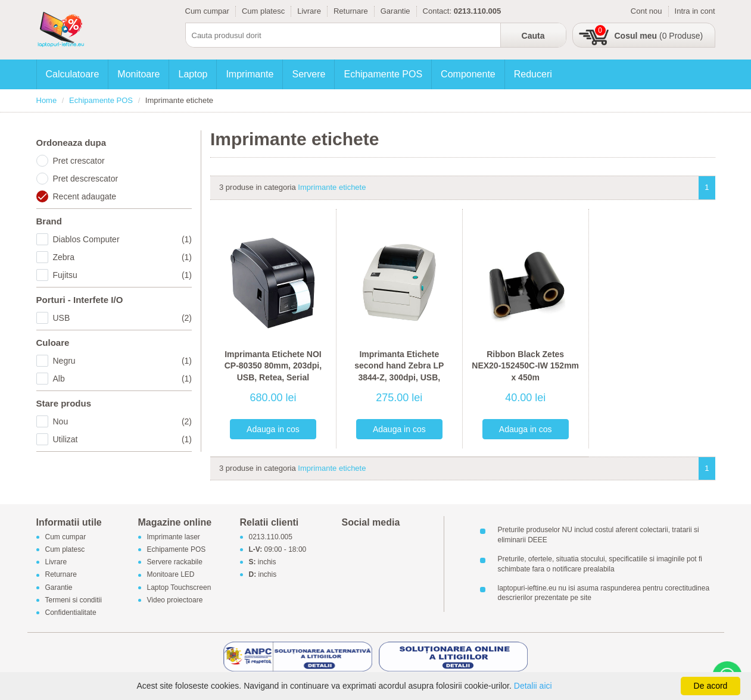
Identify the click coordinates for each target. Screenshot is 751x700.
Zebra (123, 257)
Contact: (437, 11)
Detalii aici (533, 686)
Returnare (351, 11)
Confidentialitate (71, 612)
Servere (308, 74)
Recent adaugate (85, 196)
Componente (468, 74)
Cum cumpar (207, 11)
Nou (123, 421)
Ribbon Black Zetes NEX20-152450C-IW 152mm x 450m (525, 366)
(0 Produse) (659, 36)
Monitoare (138, 74)
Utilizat (123, 439)
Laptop (193, 74)
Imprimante (250, 74)
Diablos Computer (123, 239)
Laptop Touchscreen (179, 587)
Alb (123, 379)
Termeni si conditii (74, 600)
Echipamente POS (383, 74)
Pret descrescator (86, 179)
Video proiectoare (175, 600)
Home (47, 100)
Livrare (309, 11)
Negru (123, 361)
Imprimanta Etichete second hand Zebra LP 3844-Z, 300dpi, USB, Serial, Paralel (399, 372)
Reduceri (533, 74)
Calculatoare (73, 74)
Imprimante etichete (332, 187)
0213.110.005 (271, 537)
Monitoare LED (171, 575)
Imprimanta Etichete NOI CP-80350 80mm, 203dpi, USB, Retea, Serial (273, 366)
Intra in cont (695, 11)
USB (123, 318)
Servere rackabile (175, 562)
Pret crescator (79, 161)
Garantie (395, 11)
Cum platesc (263, 11)
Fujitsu (123, 275)
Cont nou (646, 11)
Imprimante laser (174, 537)
